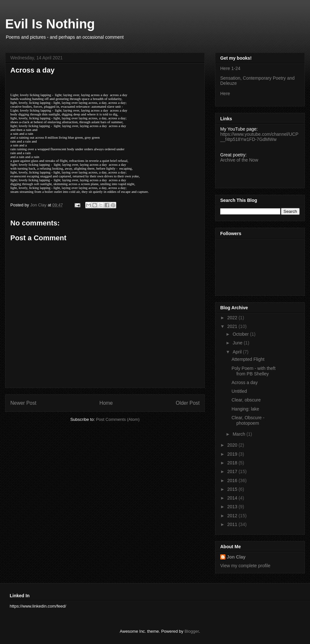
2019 (233, 454)
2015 (233, 489)
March (239, 434)
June (238, 343)
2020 (233, 445)
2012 (233, 516)
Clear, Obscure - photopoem (248, 420)
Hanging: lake (245, 409)
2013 (233, 507)
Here (225, 94)
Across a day (245, 382)
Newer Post (23, 403)
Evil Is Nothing (50, 24)
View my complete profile (245, 566)
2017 (233, 471)
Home (106, 403)
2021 (233, 326)
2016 (233, 481)
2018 (233, 463)
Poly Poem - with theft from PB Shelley (253, 371)
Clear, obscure (246, 400)
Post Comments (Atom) (118, 419)
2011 (233, 524)
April (238, 352)
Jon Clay (236, 557)
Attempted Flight (248, 359)
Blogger (191, 631)
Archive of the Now (239, 160)
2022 (233, 318)
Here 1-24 (230, 68)
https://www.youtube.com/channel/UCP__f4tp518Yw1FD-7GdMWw (259, 137)
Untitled (239, 391)
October (241, 334)
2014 (233, 498)
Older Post (188, 403)
